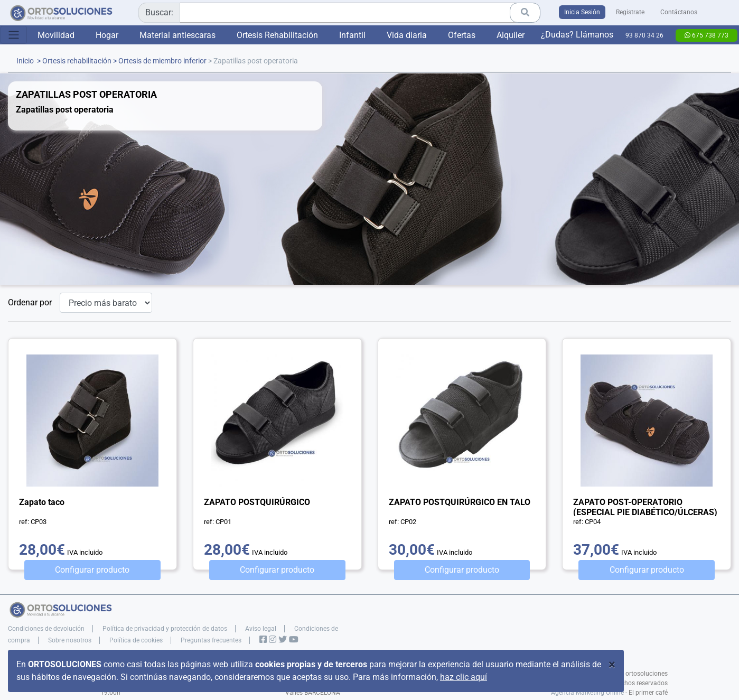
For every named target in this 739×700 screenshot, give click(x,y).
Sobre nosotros (70, 640)
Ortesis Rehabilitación (277, 35)
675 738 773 (707, 35)
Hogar (107, 35)
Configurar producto (92, 570)
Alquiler (511, 35)
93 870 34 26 (644, 35)
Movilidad (56, 35)
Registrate (630, 12)
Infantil (352, 35)
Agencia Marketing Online (587, 693)
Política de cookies (136, 640)
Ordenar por (30, 302)
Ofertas (462, 35)
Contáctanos (679, 12)
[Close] (612, 665)
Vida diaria (407, 35)
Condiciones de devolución (46, 629)
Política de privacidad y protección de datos (165, 629)
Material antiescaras (177, 35)
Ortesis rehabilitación (77, 61)
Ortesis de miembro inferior (162, 61)
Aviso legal (261, 629)
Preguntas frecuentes (211, 640)
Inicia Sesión (582, 12)
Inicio (25, 61)
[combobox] (336, 13)
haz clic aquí (464, 677)
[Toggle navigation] (14, 35)
